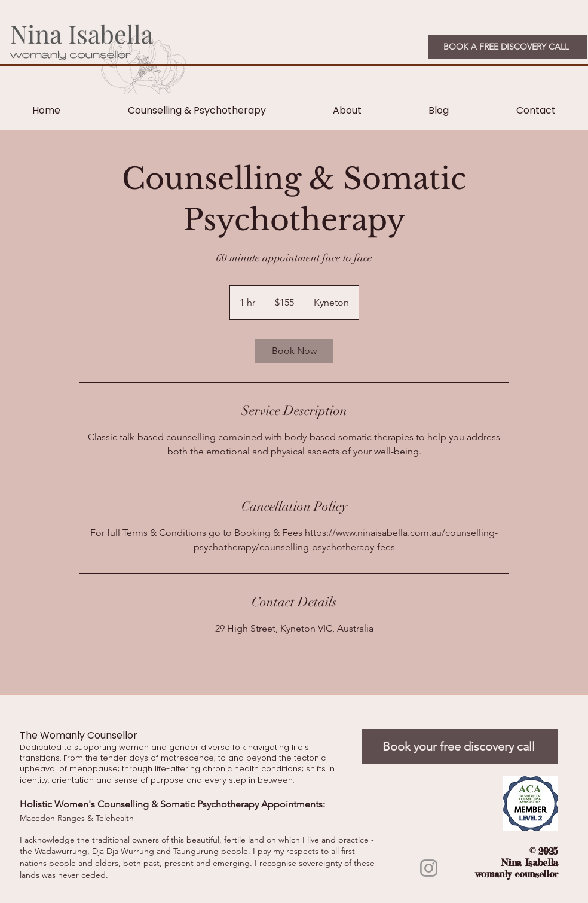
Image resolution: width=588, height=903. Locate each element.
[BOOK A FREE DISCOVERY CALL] (507, 47)
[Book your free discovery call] (460, 747)
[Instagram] (429, 868)
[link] (294, 351)
